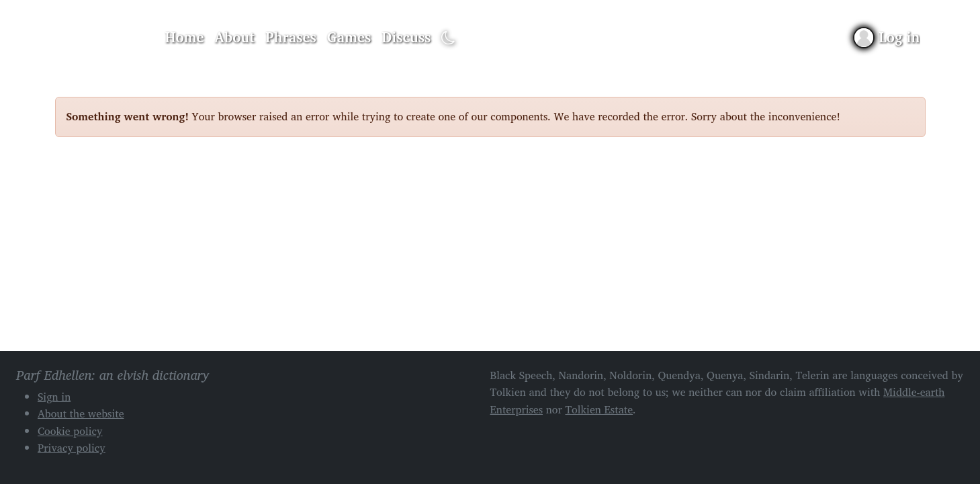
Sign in (54, 397)
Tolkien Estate (599, 409)
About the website (81, 413)
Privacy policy (72, 448)
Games (349, 37)
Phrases (291, 37)
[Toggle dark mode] (448, 38)
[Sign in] (887, 37)
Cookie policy (70, 431)
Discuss (406, 37)
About (234, 37)
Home (185, 37)
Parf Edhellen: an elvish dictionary (102, 38)
